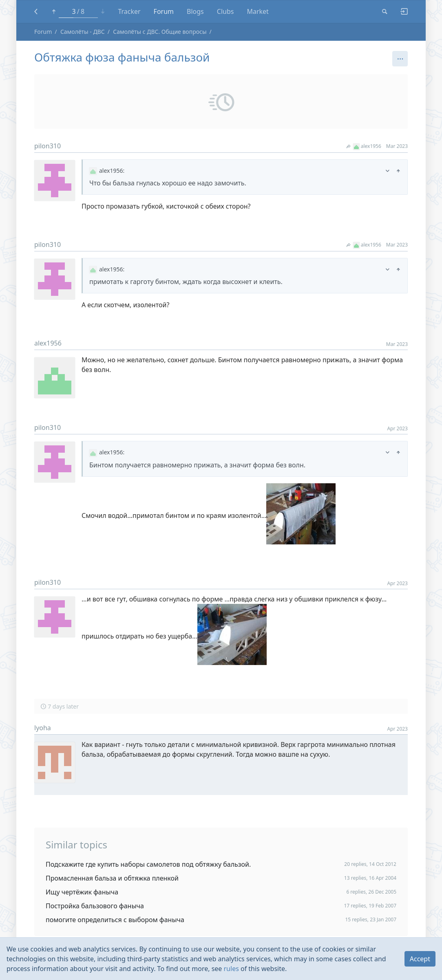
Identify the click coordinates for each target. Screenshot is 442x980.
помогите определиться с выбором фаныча (115, 920)
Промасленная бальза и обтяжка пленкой (112, 878)
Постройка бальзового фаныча (95, 906)
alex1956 (364, 146)
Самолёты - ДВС (83, 32)
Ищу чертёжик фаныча (82, 892)
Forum (43, 32)
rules (231, 969)
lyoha (43, 728)
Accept (420, 959)
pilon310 (48, 146)
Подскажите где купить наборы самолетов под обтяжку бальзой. (148, 864)
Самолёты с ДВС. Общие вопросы (160, 32)
